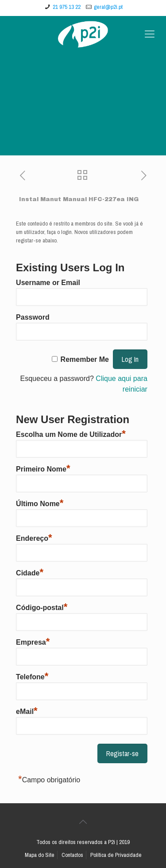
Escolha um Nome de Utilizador (71, 433)
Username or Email (48, 283)
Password (33, 317)
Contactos (72, 855)
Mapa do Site (40, 855)
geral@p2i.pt (108, 7)
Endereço (34, 537)
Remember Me (85, 359)
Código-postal (42, 606)
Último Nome (40, 503)
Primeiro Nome (43, 468)
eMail (27, 710)
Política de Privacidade (116, 855)
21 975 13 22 (67, 7)
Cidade (30, 572)
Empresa (33, 641)
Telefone (32, 676)
